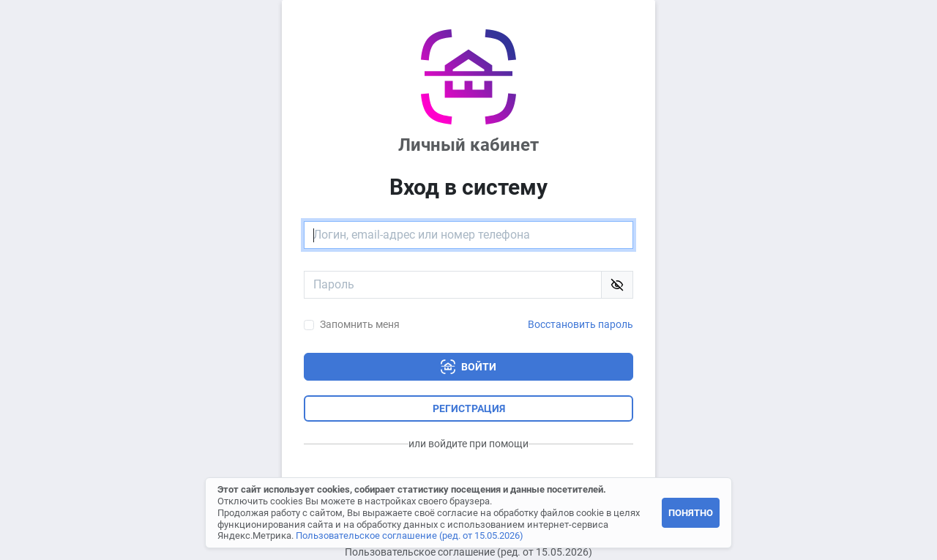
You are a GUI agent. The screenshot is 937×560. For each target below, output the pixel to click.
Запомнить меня (360, 325)
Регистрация (469, 408)
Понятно (691, 513)
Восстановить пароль (581, 325)
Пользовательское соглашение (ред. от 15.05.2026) (468, 552)
